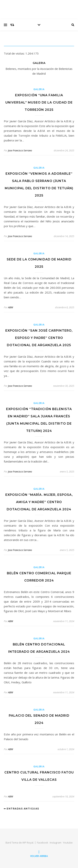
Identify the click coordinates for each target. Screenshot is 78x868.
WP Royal (28, 843)
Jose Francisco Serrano (20, 150)
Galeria (39, 89)
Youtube (68, 843)
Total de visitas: (15, 53)
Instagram (56, 843)
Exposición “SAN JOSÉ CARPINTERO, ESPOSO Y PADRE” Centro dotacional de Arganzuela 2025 (39, 338)
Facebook (43, 843)
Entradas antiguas (22, 809)
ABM (11, 307)
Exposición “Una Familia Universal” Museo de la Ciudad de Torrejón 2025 (39, 102)
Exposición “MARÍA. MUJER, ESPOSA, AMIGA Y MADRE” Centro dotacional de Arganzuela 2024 (39, 502)
